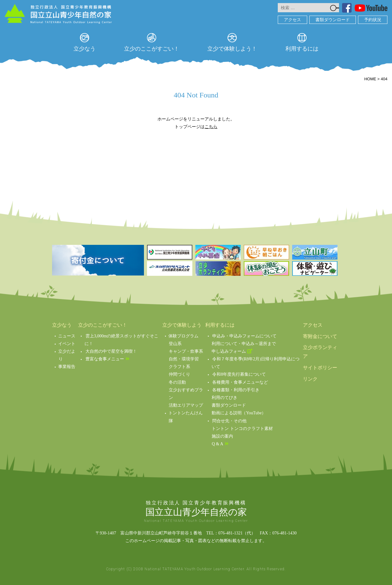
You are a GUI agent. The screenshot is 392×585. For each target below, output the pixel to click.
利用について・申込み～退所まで (244, 344)
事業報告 (67, 367)
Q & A (217, 444)
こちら (211, 127)
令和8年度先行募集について (239, 374)
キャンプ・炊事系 (186, 351)
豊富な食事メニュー (105, 359)
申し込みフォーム (229, 351)
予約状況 (373, 20)
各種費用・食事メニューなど (240, 382)
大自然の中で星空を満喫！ (111, 351)
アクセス (292, 20)
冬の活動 (177, 382)
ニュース (67, 336)
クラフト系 (179, 367)
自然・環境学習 (184, 359)
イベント (67, 344)
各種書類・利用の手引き (236, 390)
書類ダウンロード (333, 20)
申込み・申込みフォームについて (244, 336)
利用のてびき (224, 398)
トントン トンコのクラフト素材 (242, 429)
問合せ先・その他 (229, 421)
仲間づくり (179, 374)
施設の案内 (222, 436)
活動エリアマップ (186, 405)
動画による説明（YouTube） (239, 413)
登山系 (175, 344)
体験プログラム (183, 336)
